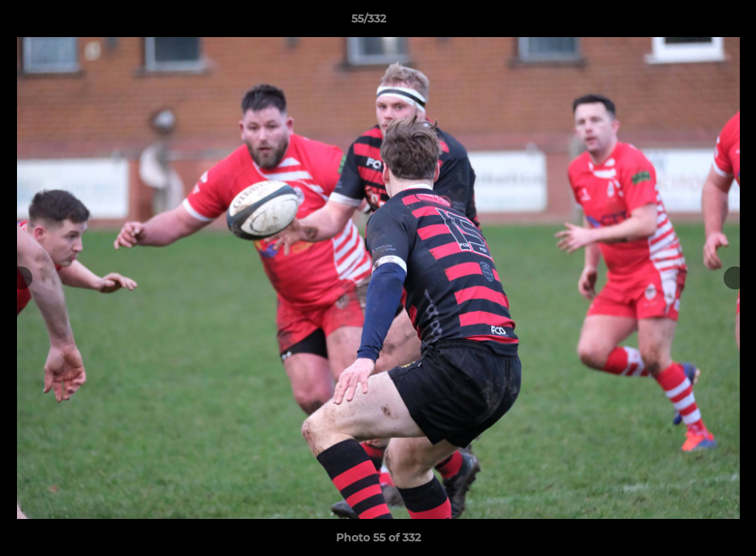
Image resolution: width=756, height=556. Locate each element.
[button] (691, 22)
